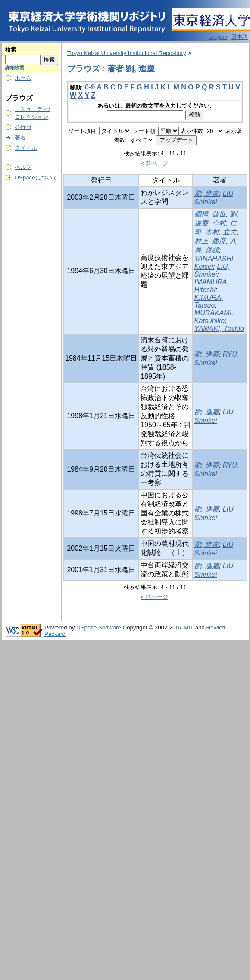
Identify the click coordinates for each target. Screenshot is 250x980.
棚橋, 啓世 (210, 214)
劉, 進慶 (207, 193)
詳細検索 (15, 68)
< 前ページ (154, 163)
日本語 (239, 37)
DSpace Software (99, 627)
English (218, 37)
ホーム (23, 78)
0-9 (90, 87)
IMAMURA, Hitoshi (212, 286)
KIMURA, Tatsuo (209, 301)
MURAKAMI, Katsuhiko (214, 317)
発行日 (23, 127)
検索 (11, 50)
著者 (20, 137)
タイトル (26, 148)
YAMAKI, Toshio (219, 328)
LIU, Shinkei (212, 270)
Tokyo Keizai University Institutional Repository (127, 53)
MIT (189, 627)
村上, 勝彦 (210, 241)
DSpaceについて (36, 177)
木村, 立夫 (221, 232)
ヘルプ (23, 167)
